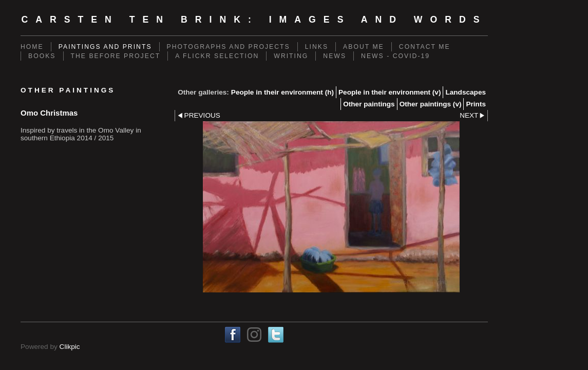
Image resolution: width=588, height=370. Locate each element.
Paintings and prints (105, 47)
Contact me (425, 47)
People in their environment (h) (282, 92)
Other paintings (369, 104)
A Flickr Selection (217, 56)
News (335, 56)
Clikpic (70, 347)
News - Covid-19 (395, 56)
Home (32, 47)
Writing (291, 56)
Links (317, 47)
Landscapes (466, 92)
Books (42, 56)
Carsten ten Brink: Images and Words (254, 20)
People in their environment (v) (390, 92)
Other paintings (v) (431, 104)
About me (364, 47)
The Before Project (116, 56)
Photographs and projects (229, 47)
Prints (476, 104)
